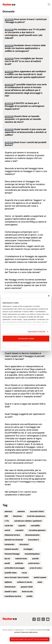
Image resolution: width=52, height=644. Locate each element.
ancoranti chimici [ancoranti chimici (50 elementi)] (37, 511)
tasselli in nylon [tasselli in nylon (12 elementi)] (11, 592)
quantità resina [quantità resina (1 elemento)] (10, 573)
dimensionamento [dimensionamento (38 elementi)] (32, 535)
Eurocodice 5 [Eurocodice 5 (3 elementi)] (34, 540)
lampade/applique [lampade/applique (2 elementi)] (32, 554)
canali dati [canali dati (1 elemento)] (9, 526)
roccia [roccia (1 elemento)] (24, 573)
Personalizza (26, 346)
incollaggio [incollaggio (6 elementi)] (28, 549)
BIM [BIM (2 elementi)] (6, 516)
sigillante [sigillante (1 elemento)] (8, 582)
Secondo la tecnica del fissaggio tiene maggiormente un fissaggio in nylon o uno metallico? (26, 171)
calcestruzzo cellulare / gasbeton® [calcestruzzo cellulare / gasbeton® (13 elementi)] (28, 521)
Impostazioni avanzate (36, 332)
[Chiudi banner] (49, 296)
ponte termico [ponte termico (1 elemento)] (34, 563)
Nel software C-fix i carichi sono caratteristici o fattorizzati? (21, 493)
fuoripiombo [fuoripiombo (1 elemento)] (9, 544)
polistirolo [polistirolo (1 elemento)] (19, 563)
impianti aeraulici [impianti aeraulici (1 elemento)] (11, 549)
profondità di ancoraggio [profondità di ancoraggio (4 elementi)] (14, 568)
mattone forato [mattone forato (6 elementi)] (21, 559)
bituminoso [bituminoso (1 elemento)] (17, 516)
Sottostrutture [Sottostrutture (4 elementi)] (10, 587)
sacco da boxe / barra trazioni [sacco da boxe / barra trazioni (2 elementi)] (16, 577)
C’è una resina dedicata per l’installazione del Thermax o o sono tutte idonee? (26, 271)
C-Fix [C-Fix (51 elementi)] (7, 521)
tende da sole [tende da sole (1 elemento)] (27, 592)
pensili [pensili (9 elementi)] (7, 563)
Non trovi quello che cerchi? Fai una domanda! (30, 639)
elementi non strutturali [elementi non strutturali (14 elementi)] (14, 540)
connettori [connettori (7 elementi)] (19, 530)
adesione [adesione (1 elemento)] (21, 511)
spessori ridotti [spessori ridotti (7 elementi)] (27, 587)
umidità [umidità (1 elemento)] (29, 596)
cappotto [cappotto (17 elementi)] (22, 526)
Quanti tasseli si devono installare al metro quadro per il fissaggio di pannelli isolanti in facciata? (25, 356)
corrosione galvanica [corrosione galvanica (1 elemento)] (37, 530)
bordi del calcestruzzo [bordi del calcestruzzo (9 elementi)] (36, 516)
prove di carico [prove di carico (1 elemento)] (36, 568)
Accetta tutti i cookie (26, 338)
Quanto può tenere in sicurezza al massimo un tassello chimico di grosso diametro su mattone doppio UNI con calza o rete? (25, 157)
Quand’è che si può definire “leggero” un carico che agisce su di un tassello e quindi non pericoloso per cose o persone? (25, 204)
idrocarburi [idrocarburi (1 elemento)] (24, 544)
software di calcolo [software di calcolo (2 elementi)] (25, 582)
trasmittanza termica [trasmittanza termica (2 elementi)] (13, 596)
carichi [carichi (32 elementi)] (7, 530)
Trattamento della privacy (29, 632)
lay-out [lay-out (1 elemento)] (7, 559)
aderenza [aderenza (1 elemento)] (8, 511)
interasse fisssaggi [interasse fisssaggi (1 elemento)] (12, 554)
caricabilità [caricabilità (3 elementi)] (35, 526)
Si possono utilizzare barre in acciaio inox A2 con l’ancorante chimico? (26, 461)
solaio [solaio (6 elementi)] (40, 582)
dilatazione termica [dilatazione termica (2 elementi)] (12, 535)
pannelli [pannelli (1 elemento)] (35, 559)
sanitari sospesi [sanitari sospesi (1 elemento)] (40, 577)
